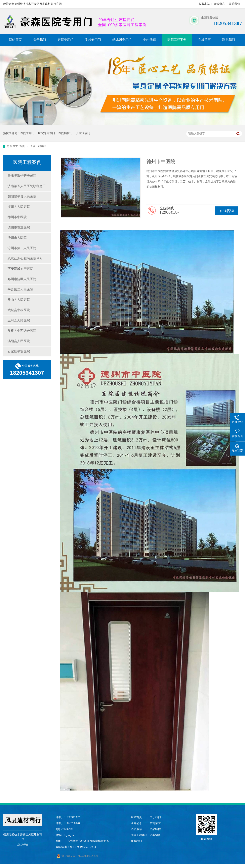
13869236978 (72, 823)
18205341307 (72, 817)
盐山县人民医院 (19, 300)
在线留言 (219, 4)
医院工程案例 (177, 40)
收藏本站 (204, 4)
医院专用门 (65, 40)
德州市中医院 (17, 217)
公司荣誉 (155, 823)
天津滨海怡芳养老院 (22, 176)
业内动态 (149, 40)
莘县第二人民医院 (20, 289)
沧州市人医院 (17, 238)
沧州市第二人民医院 (22, 248)
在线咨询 (227, 211)
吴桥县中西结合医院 (22, 331)
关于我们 (40, 40)
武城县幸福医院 (19, 310)
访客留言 (155, 835)
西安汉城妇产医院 (20, 269)
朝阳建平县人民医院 (22, 196)
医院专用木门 (47, 133)
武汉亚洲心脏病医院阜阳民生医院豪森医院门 (27, 258)
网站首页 (15, 40)
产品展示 (136, 829)
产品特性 (155, 829)
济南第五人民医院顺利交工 (27, 186)
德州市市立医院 (19, 227)
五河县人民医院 (19, 320)
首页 (22, 146)
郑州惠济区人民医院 (22, 279)
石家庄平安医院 (19, 351)
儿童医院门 (83, 133)
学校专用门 (93, 40)
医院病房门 (65, 133)
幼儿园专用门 (122, 40)
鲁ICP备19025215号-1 (83, 847)
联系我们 (234, 4)
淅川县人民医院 (19, 207)
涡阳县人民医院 (19, 341)
